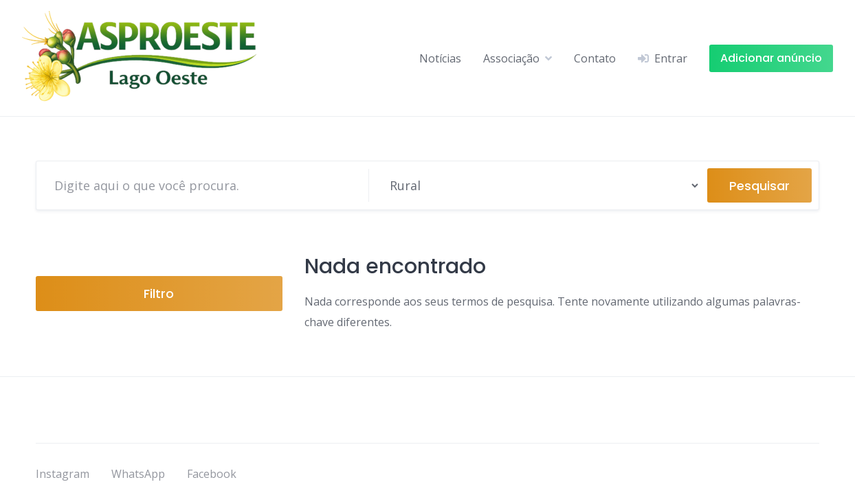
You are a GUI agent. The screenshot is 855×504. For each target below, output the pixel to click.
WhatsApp (138, 474)
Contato (595, 58)
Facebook (212, 474)
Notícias (440, 58)
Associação (511, 58)
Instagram (63, 474)
